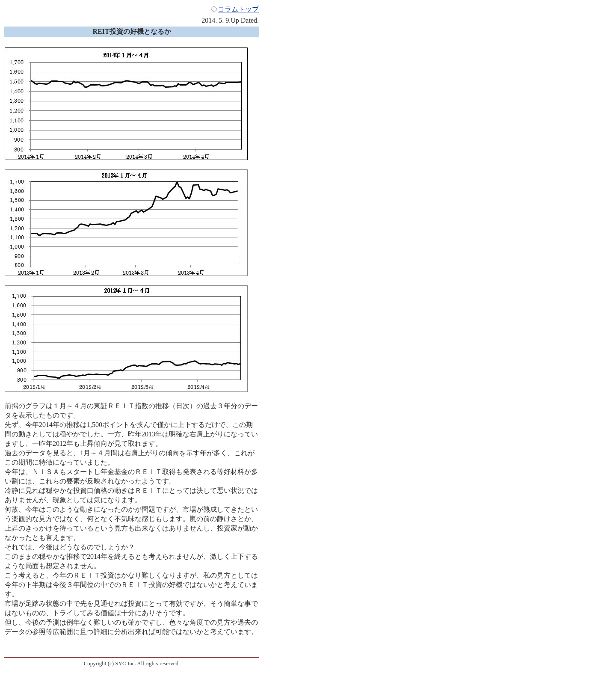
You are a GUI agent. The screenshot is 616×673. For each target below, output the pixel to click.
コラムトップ (238, 9)
